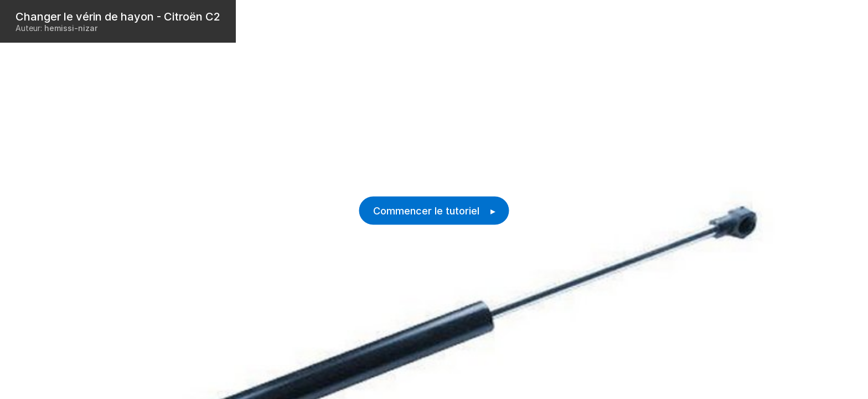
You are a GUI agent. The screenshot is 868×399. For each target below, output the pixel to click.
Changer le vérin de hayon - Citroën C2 (118, 17)
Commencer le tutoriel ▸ (434, 211)
